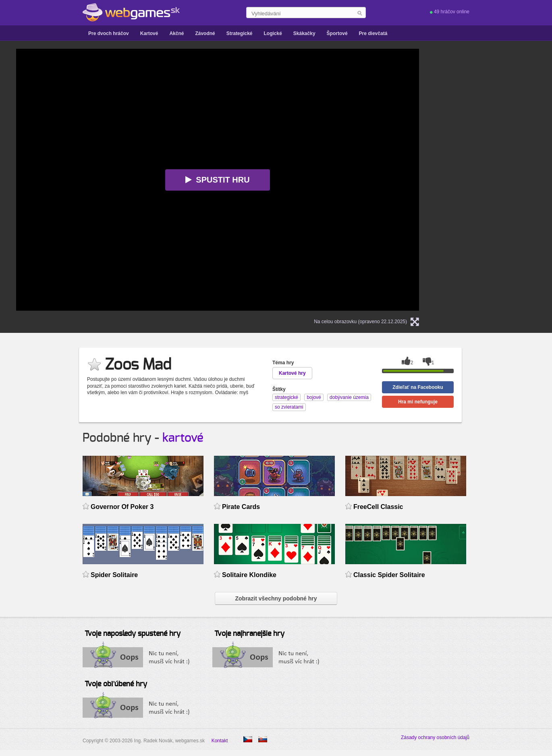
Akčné (176, 33)
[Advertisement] (504, 170)
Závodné (205, 33)
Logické (273, 33)
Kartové (149, 33)
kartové (183, 438)
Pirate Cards (241, 507)
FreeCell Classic (378, 507)
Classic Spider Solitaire (389, 575)
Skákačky (304, 33)
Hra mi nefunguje (418, 402)
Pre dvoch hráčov (109, 33)
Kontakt (220, 741)
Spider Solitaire (114, 575)
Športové (337, 33)
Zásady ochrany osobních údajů (435, 737)
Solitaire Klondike (249, 575)
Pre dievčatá (373, 33)
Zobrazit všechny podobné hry (276, 598)
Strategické (240, 33)
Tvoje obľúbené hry (116, 684)
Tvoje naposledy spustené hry (133, 634)
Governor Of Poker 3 (122, 507)
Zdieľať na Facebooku (418, 387)
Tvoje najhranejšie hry (249, 634)
